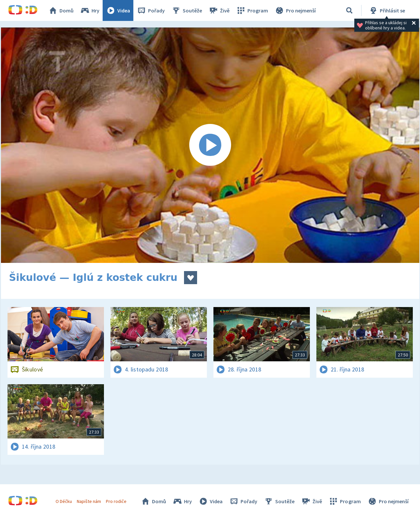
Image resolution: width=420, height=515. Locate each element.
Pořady (151, 10)
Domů (61, 10)
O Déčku (64, 501)
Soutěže (187, 10)
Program (252, 10)
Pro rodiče (116, 501)
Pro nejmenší (295, 10)
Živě (219, 10)
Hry (90, 10)
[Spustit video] (210, 145)
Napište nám (89, 501)
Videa (118, 10)
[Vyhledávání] (349, 10)
